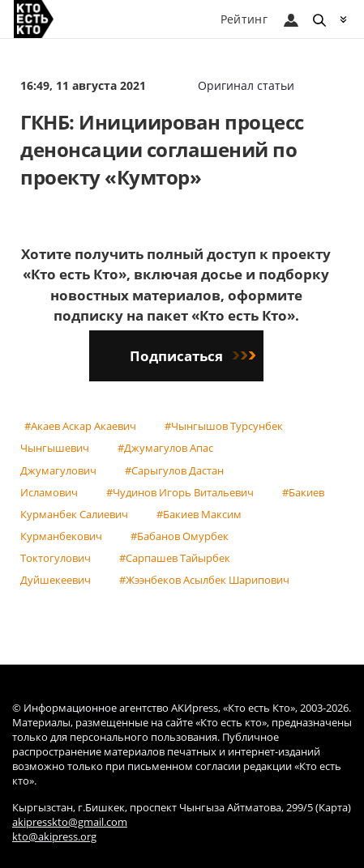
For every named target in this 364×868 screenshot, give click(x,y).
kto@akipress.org (54, 837)
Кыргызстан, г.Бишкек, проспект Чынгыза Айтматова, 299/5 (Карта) (182, 808)
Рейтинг (244, 19)
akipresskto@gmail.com (70, 822)
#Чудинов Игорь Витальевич (180, 492)
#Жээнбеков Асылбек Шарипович (204, 580)
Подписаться (193, 356)
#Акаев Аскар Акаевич (80, 426)
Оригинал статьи (246, 85)
